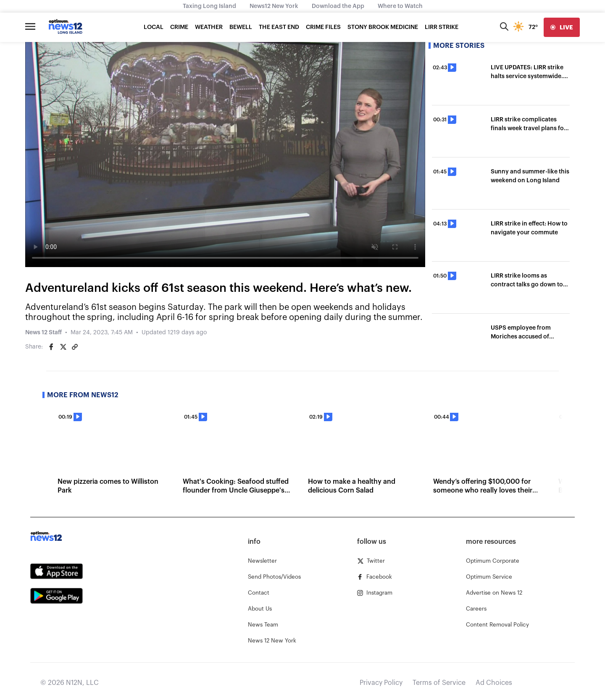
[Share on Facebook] (51, 347)
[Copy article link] (75, 347)
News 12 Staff (43, 333)
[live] (562, 27)
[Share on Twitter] (63, 347)
